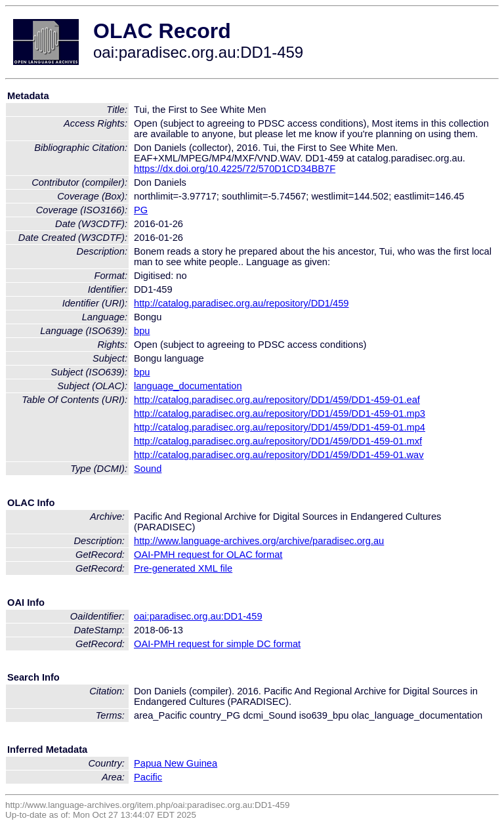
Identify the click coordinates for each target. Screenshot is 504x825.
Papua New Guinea (176, 763)
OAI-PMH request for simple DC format (217, 644)
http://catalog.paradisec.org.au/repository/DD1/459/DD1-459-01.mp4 (280, 427)
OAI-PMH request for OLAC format (208, 555)
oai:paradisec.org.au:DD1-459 (198, 616)
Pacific (148, 777)
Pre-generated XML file (183, 568)
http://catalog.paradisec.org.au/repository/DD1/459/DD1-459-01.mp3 (280, 413)
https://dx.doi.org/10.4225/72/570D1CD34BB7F (235, 169)
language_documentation (188, 386)
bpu (142, 331)
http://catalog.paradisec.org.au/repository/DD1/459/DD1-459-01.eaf (277, 400)
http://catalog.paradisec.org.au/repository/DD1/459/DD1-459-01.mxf (278, 441)
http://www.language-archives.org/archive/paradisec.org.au (259, 541)
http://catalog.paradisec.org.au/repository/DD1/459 (241, 303)
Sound (148, 469)
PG (141, 210)
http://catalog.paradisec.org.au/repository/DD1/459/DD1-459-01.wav (279, 455)
